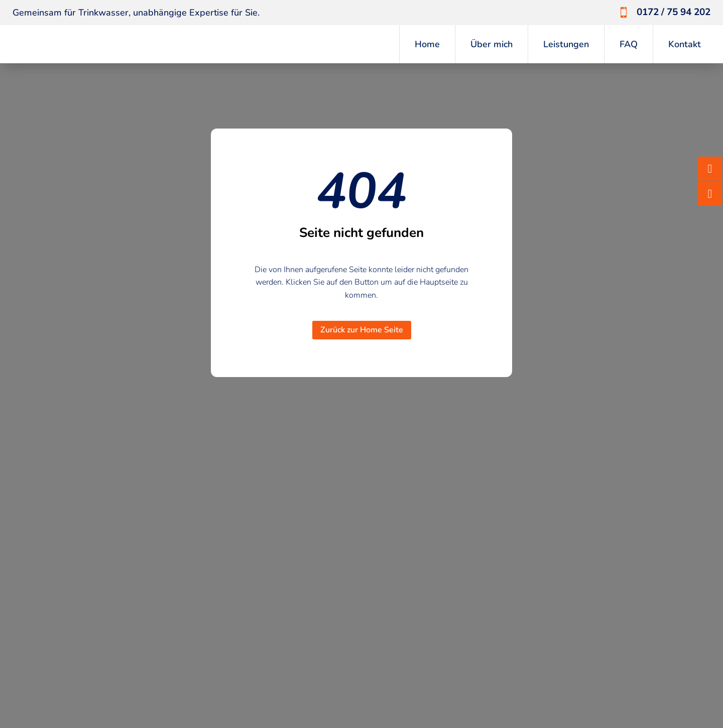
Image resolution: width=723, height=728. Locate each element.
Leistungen (566, 44)
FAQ (629, 44)
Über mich (492, 44)
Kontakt (685, 44)
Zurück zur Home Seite (362, 330)
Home (427, 44)
